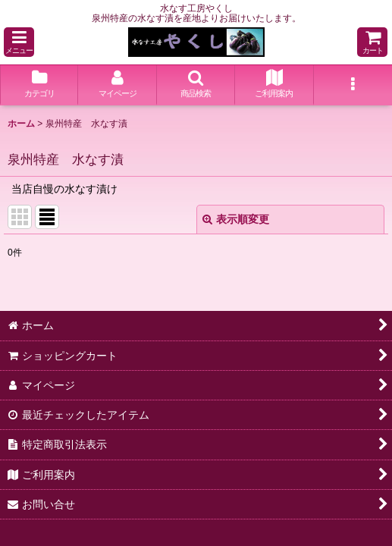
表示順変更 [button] (236, 219)
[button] (19, 42)
